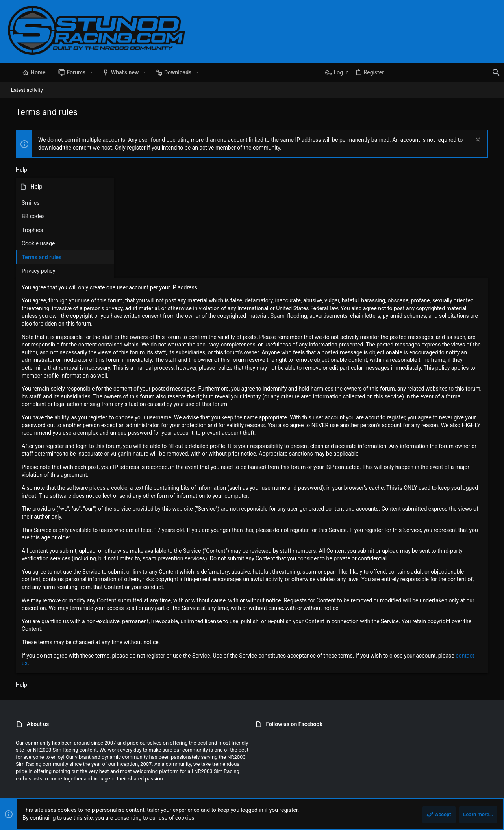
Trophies (24, 230)
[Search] (447, 72)
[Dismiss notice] (485, 140)
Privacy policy (31, 271)
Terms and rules (34, 257)
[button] (83, 72)
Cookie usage (30, 243)
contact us (199, 610)
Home (466, 792)
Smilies (23, 203)
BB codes (25, 216)
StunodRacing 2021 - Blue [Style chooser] (39, 792)
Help (449, 792)
